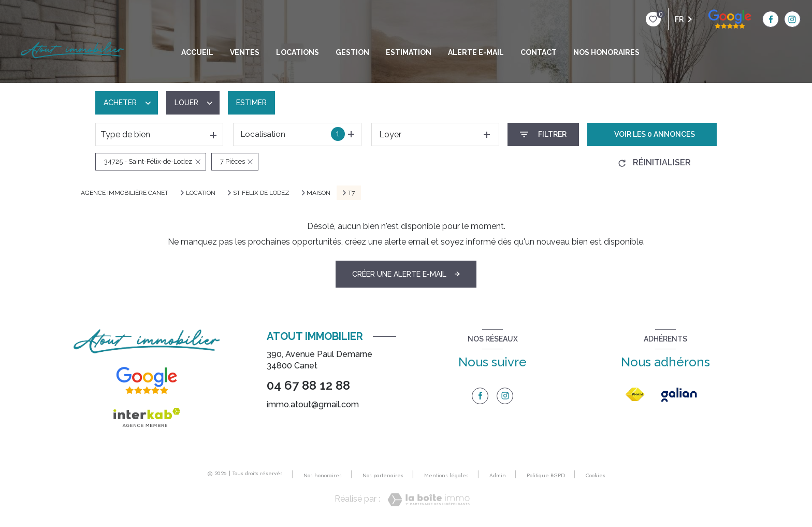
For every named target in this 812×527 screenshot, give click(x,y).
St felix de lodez (261, 193)
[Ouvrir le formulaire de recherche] (543, 134)
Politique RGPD (546, 475)
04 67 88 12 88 (308, 385)
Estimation (409, 52)
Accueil (197, 52)
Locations (298, 52)
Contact (539, 52)
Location (201, 193)
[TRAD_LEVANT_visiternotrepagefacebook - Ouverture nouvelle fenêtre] (706, 19)
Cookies (596, 476)
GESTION (352, 52)
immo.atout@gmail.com (313, 404)
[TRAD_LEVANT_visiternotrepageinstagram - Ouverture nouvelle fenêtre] (727, 19)
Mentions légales (446, 475)
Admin (498, 475)
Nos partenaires (383, 475)
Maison (318, 193)
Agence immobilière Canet (125, 193)
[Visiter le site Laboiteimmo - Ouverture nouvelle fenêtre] (429, 500)
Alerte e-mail (476, 52)
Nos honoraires (323, 475)
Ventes (245, 52)
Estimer (251, 103)
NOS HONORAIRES (606, 52)
